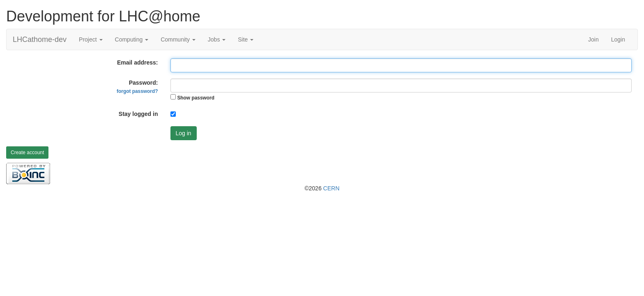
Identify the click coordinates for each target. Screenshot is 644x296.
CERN (331, 188)
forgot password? (137, 91)
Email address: (138, 62)
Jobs (217, 39)
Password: (137, 87)
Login (618, 39)
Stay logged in (138, 114)
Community (178, 39)
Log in (184, 133)
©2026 (322, 188)
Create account (27, 153)
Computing (132, 39)
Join (593, 39)
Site (246, 39)
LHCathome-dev (40, 39)
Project (91, 39)
